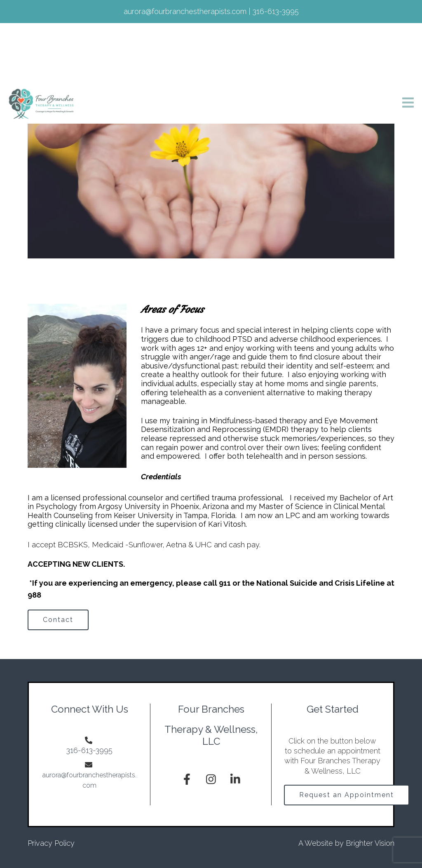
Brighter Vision (370, 843)
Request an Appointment (347, 795)
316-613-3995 (89, 750)
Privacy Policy (51, 843)
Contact (58, 620)
